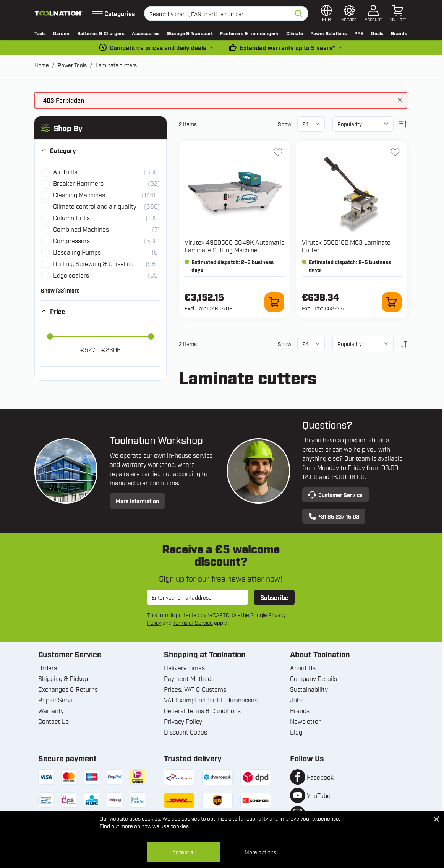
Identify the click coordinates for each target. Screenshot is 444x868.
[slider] (50, 336)
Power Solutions (329, 33)
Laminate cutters (116, 65)
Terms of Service (193, 622)
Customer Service (335, 495)
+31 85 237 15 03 (334, 516)
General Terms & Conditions (202, 710)
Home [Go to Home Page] (42, 65)
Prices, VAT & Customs (195, 689)
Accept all (184, 852)
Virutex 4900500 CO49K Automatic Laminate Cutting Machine (234, 246)
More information (137, 501)
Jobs (297, 700)
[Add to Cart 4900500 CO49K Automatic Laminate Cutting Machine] (274, 302)
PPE (359, 33)
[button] (100, 128)
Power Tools (72, 65)
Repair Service (58, 700)
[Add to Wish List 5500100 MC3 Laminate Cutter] (395, 152)
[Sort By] (363, 124)
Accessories (146, 33)
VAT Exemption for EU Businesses (211, 700)
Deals (377, 33)
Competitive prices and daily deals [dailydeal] (158, 47)
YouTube (319, 795)
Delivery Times (184, 668)
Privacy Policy (183, 721)
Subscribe (274, 597)
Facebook (320, 777)
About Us (303, 668)
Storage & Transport (190, 33)
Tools (40, 33)
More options (260, 852)
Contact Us (53, 721)
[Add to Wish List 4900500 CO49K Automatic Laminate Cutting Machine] (278, 152)
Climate (295, 33)
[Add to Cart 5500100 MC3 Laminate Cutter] (392, 302)
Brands (399, 33)
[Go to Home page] (59, 13)
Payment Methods (189, 678)
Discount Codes (186, 732)
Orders (48, 668)
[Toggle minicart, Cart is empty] (398, 13)
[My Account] (373, 13)
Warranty (51, 710)
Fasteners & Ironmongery (249, 33)
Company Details (314, 678)
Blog (296, 732)
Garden (61, 33)
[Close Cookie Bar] (436, 819)
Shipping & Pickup (63, 678)
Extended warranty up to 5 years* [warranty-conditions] (287, 47)
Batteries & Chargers (101, 33)
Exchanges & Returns (68, 689)
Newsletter (305, 721)
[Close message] (400, 100)
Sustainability (309, 689)
